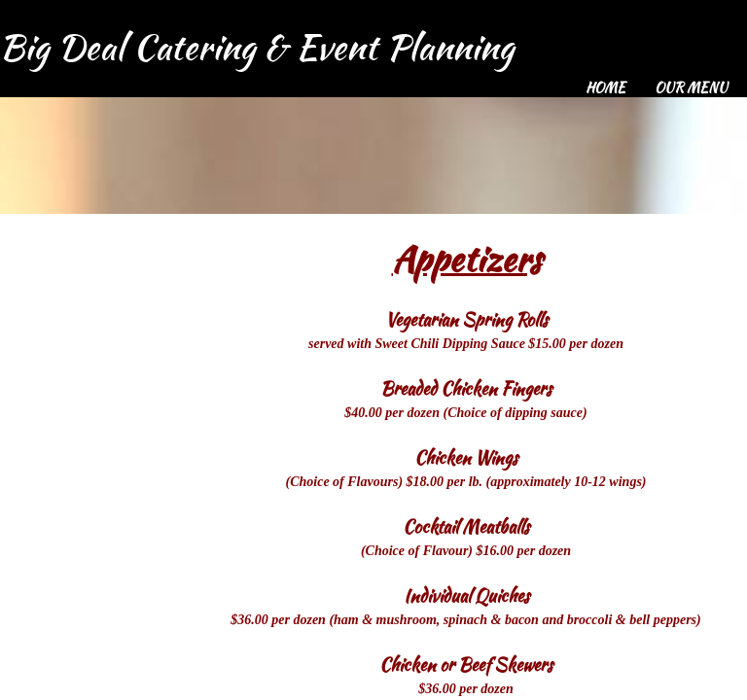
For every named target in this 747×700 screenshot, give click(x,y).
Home (605, 87)
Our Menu (691, 87)
